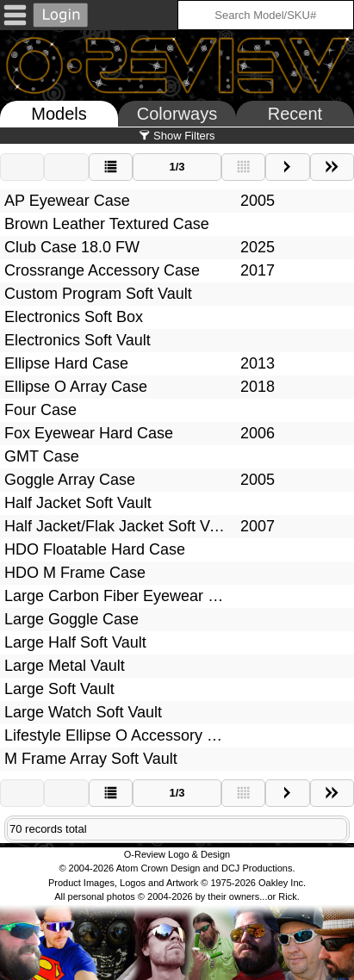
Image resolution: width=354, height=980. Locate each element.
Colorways (177, 114)
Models (59, 114)
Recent (295, 114)
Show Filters (177, 136)
